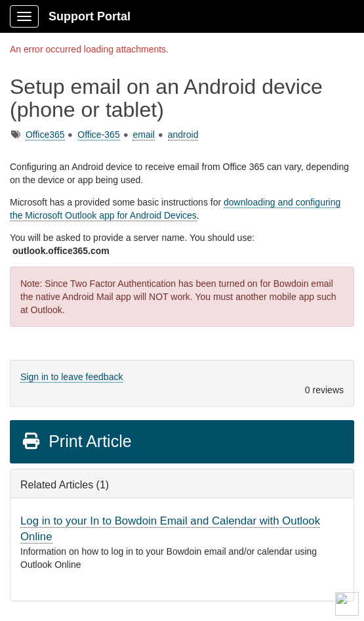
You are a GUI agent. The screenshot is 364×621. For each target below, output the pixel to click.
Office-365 (98, 135)
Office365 (45, 135)
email (143, 135)
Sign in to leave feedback (71, 377)
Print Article (76, 441)
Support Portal (90, 16)
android (183, 135)
